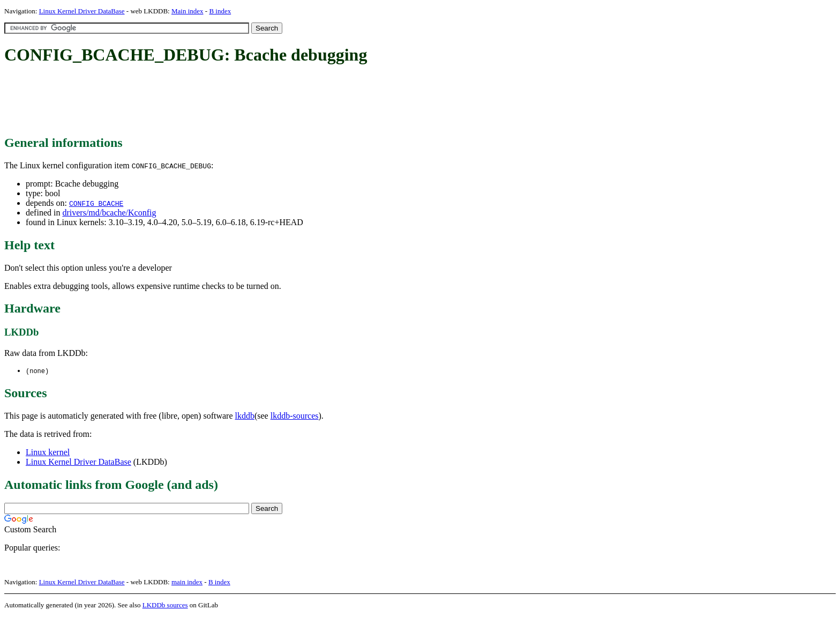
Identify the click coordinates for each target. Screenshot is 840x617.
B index (220, 11)
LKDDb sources (165, 605)
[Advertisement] (199, 101)
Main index (187, 11)
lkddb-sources (295, 416)
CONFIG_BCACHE (96, 203)
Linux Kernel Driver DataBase (82, 11)
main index (187, 582)
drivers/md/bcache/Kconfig (109, 213)
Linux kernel (48, 453)
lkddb (245, 416)
